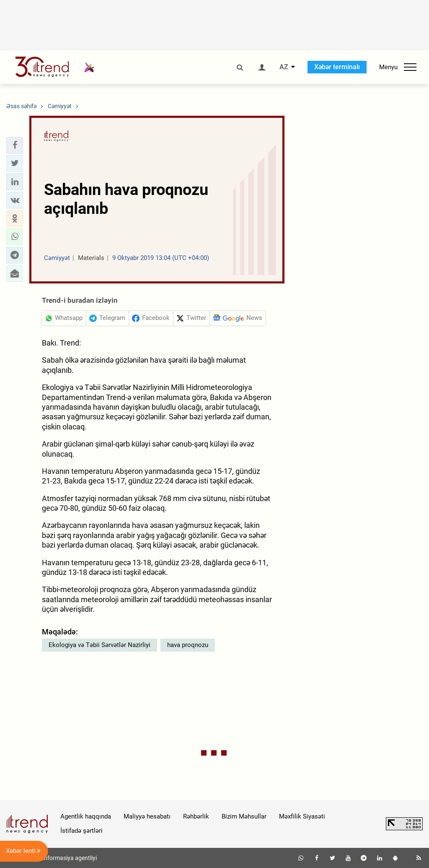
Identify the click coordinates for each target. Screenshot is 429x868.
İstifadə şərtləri (81, 831)
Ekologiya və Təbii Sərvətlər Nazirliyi (99, 645)
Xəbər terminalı (337, 67)
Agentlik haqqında (86, 816)
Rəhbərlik (196, 816)
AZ (284, 67)
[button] (15, 145)
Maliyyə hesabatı (147, 816)
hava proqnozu (188, 645)
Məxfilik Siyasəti (302, 816)
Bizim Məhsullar (244, 816)
